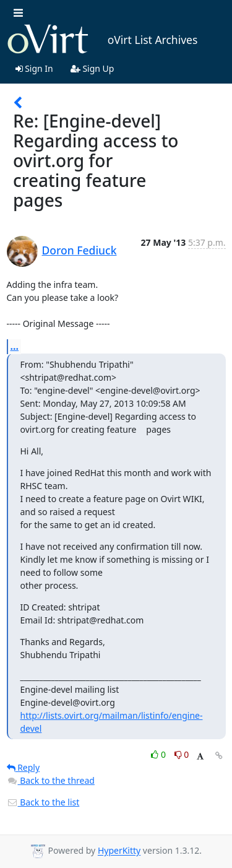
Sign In (34, 68)
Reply (24, 767)
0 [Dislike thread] (182, 754)
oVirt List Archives (102, 40)
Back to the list (43, 802)
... (15, 346)
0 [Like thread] (159, 754)
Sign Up (92, 68)
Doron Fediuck (79, 250)
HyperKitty (119, 851)
